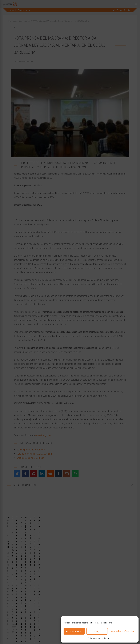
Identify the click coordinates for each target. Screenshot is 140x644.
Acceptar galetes (74, 631)
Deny (97, 631)
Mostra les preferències (122, 631)
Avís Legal (106, 638)
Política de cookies (94, 638)
